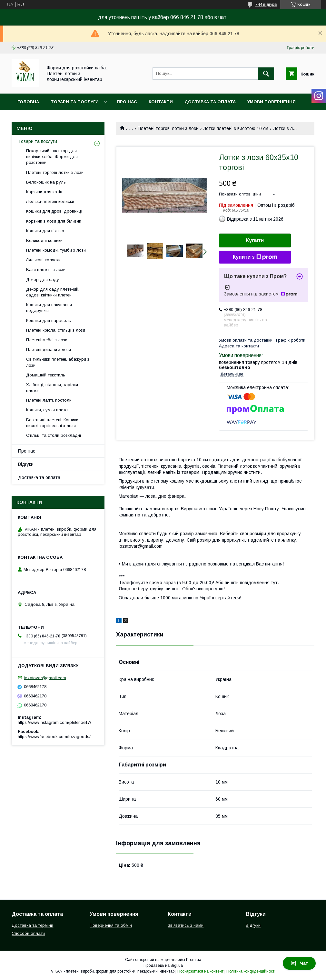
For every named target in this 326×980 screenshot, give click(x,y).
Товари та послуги (75, 102)
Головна (28, 102)
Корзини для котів (44, 192)
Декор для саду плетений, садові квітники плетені (53, 292)
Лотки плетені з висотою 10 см (236, 128)
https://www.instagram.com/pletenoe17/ (54, 722)
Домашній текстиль (46, 375)
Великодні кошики (44, 240)
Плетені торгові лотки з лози (168, 128)
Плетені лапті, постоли (49, 400)
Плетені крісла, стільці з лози (56, 330)
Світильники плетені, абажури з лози (58, 362)
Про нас (127, 102)
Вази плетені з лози (46, 270)
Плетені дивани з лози (49, 350)
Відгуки (26, 464)
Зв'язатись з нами (186, 925)
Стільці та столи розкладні (54, 435)
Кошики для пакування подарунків (49, 308)
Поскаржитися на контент (200, 971)
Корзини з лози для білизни (54, 221)
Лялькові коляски (43, 260)
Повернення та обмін (111, 925)
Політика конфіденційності (251, 971)
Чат (299, 963)
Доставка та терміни (32, 925)
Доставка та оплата (210, 102)
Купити (255, 240)
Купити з (255, 257)
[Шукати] (266, 74)
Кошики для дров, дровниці (54, 211)
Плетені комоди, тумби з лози (56, 250)
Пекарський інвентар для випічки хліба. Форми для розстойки (52, 157)
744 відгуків (266, 5)
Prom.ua (194, 960)
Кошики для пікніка (45, 231)
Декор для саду (43, 280)
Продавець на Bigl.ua (163, 965)
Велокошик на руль (46, 182)
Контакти (161, 102)
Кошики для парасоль (49, 320)
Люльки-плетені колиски (50, 201)
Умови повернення (272, 102)
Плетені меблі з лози (47, 340)
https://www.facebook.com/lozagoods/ (54, 737)
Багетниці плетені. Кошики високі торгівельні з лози (52, 423)
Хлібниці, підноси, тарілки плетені (52, 388)
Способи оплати (28, 933)
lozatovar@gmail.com (45, 678)
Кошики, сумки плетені (48, 410)
